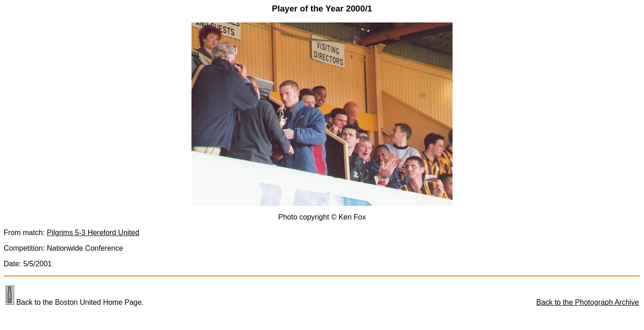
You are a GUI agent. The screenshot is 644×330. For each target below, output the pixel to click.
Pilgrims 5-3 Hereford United (93, 233)
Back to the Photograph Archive (588, 302)
